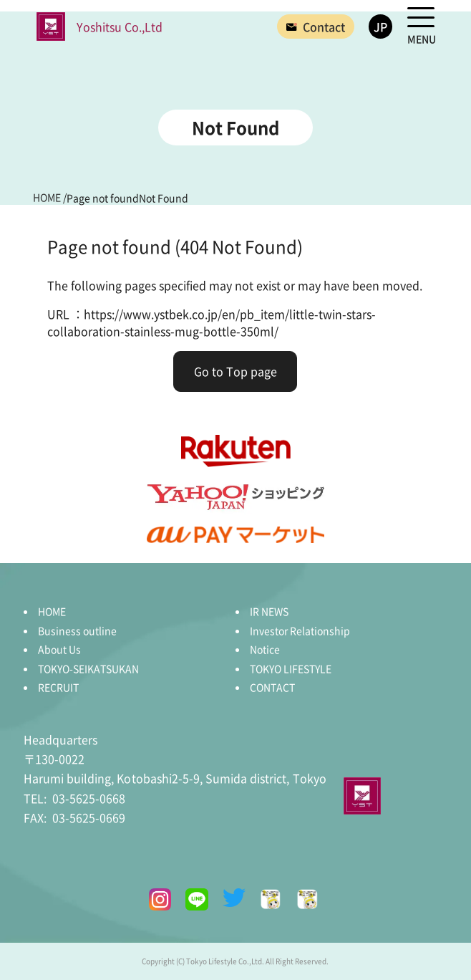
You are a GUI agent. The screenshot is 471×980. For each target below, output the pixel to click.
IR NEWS (269, 611)
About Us (59, 649)
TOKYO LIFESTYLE (291, 668)
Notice (265, 649)
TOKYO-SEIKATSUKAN (88, 668)
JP (380, 27)
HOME (52, 611)
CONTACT (272, 687)
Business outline (77, 630)
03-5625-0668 (74, 798)
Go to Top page (235, 371)
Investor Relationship (300, 630)
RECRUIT (58, 687)
